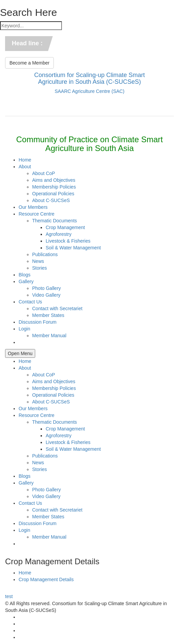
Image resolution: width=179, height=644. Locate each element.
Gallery (26, 281)
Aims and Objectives (54, 180)
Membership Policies (54, 187)
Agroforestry (59, 234)
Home (25, 160)
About (25, 167)
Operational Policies (53, 194)
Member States (48, 315)
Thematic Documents (54, 221)
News (38, 261)
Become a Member (29, 63)
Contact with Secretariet (57, 308)
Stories (40, 268)
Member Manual (49, 336)
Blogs (25, 275)
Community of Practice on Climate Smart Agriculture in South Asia (89, 144)
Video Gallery (46, 295)
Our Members (33, 207)
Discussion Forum (38, 322)
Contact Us (30, 302)
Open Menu (20, 353)
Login (24, 329)
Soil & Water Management (73, 248)
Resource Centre (37, 214)
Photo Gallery (47, 288)
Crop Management (65, 227)
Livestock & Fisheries (68, 241)
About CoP (44, 173)
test (9, 596)
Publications (45, 254)
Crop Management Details (46, 579)
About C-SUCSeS (51, 200)
